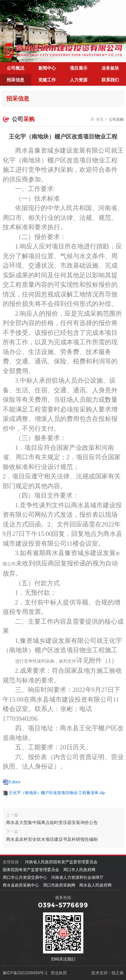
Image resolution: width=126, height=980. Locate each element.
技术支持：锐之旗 (108, 973)
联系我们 (110, 80)
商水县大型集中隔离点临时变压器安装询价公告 (52, 822)
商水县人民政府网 (95, 885)
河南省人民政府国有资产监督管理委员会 (61, 862)
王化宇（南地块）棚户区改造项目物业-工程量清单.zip (57, 793)
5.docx (15, 782)
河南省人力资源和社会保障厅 (77, 877)
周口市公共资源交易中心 (25, 877)
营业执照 (59, 973)
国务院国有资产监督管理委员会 (31, 870)
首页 (100, 119)
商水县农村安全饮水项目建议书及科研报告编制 (52, 839)
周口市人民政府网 (79, 870)
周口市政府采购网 (59, 885)
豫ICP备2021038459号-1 (25, 973)
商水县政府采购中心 (21, 885)
